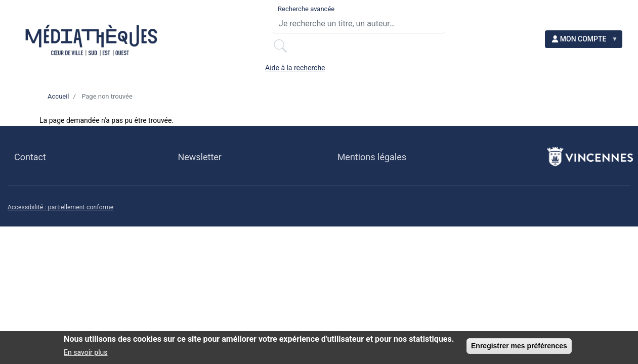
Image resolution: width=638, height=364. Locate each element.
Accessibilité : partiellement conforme (60, 232)
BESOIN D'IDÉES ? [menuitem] (348, 65)
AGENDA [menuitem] (249, 65)
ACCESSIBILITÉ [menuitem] (543, 65)
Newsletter (199, 181)
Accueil (58, 120)
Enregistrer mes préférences (519, 346)
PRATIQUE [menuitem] (80, 65)
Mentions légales (372, 181)
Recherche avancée (227, 10)
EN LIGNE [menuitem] (449, 65)
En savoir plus (86, 353)
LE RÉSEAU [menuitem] (166, 65)
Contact (30, 181)
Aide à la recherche (512, 11)
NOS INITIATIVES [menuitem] (95, 90)
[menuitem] (591, 20)
